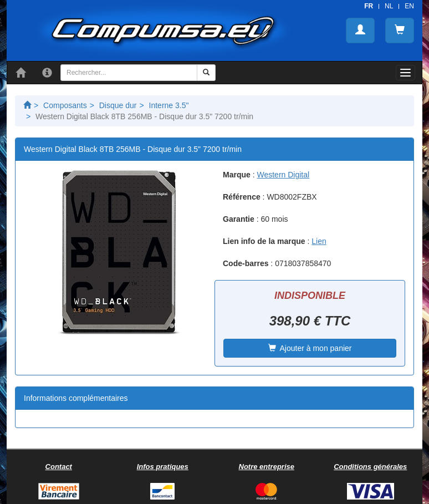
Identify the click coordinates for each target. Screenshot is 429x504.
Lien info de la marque (264, 241)
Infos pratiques (163, 467)
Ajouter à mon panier (310, 348)
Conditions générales (370, 467)
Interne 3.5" (169, 105)
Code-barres (246, 263)
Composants (65, 105)
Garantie (239, 219)
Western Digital (283, 175)
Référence (242, 197)
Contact (59, 467)
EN (409, 6)
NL (389, 6)
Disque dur (118, 105)
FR (369, 6)
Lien (319, 241)
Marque (237, 175)
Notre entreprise (267, 467)
